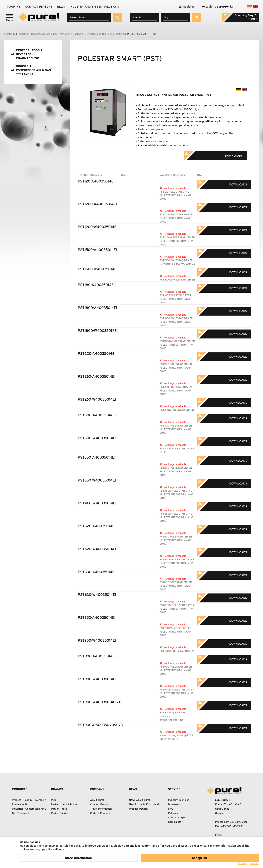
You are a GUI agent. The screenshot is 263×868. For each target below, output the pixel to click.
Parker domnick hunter (64, 804)
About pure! (97, 800)
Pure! (54, 800)
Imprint (255, 863)
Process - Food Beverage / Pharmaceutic (29, 54)
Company (14, 7)
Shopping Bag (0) (246, 15)
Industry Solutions (179, 800)
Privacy (243, 863)
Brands (57, 789)
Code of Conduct (100, 813)
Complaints (175, 822)
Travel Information (101, 809)
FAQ (171, 809)
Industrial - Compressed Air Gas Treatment (33, 70)
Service (174, 789)
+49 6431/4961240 (235, 822)
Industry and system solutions (94, 7)
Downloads (219, 154)
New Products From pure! (144, 804)
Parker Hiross (59, 809)
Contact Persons (39, 7)
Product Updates (139, 809)
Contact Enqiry (177, 817)
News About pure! (139, 800)
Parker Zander (60, 813)
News (61, 7)
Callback (173, 813)
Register (187, 7)
